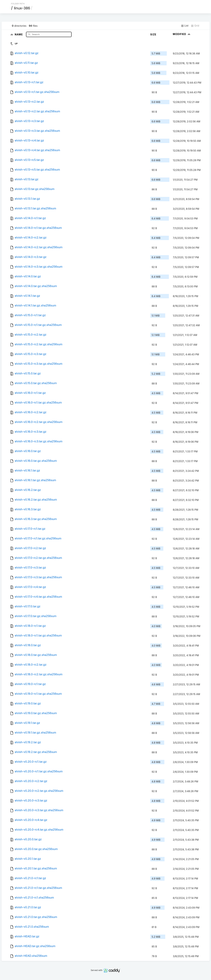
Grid (195, 26)
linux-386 (22, 8)
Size (153, 34)
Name (19, 34)
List (185, 26)
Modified (182, 34)
